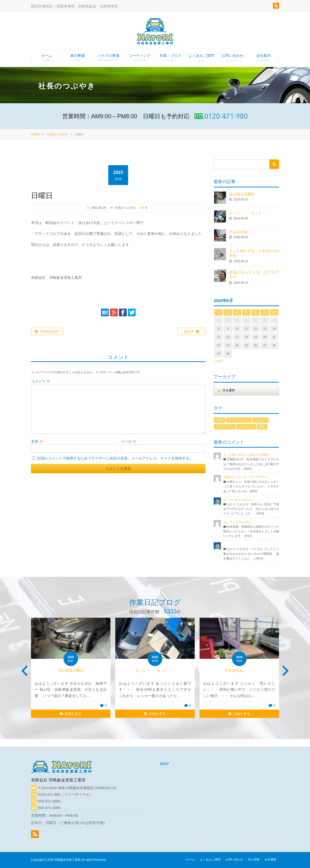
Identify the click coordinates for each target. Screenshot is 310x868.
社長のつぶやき (57, 134)
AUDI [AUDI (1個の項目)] (220, 420)
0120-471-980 (49, 794)
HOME (35, 134)
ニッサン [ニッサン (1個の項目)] (260, 420)
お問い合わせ (232, 59)
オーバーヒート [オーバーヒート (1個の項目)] (239, 420)
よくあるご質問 (202, 59)
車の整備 (78, 59)
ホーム (47, 59)
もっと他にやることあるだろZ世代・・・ (250, 455)
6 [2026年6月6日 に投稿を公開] (265, 320)
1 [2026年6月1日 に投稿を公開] (218, 320)
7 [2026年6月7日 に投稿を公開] (274, 320)
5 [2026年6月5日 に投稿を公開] (256, 320)
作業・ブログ (171, 59)
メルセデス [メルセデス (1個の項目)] (246, 427)
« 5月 (218, 361)
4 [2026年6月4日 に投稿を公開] (246, 320)
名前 (37, 441)
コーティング (140, 59)
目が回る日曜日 (242, 194)
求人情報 (254, 860)
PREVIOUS (50, 331)
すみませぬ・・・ (244, 232)
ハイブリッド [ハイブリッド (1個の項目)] (225, 427)
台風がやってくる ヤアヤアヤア (245, 477)
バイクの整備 (109, 59)
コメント (41, 381)
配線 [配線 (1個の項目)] (262, 427)
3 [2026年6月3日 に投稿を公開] (237, 320)
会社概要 (271, 860)
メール (129, 441)
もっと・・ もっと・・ (249, 213)
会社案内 (263, 59)
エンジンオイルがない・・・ (242, 500)
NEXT (189, 331)
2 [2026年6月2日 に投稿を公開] (228, 320)
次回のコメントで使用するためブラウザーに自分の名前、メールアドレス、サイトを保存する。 (115, 458)
